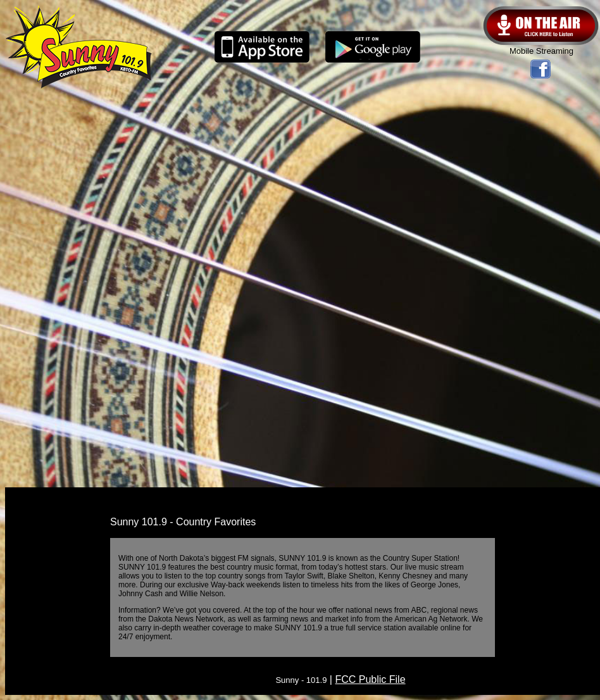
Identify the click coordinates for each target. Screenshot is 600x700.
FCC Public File (370, 679)
